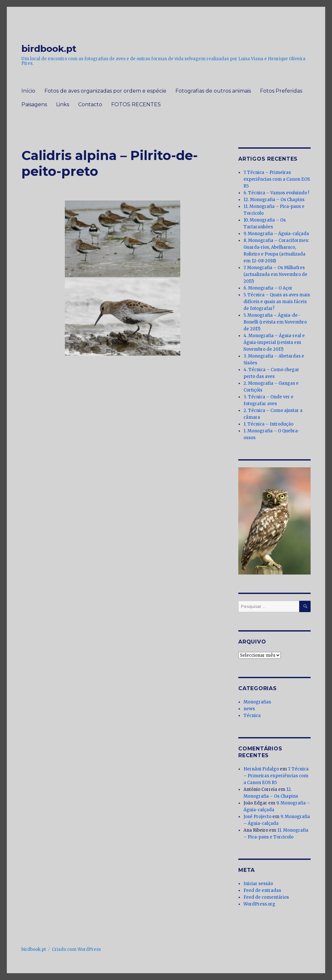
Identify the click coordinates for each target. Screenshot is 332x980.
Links (63, 104)
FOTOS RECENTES (136, 104)
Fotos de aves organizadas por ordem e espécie (105, 91)
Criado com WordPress (76, 949)
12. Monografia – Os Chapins (274, 200)
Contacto (90, 104)
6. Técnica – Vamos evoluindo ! (276, 193)
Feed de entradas (262, 890)
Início (28, 91)
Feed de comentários (266, 897)
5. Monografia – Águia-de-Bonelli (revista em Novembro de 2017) (275, 322)
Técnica (252, 716)
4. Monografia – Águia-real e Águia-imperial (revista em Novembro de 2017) (274, 342)
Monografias (257, 702)
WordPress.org (259, 904)
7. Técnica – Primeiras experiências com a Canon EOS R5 (277, 179)
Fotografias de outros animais (213, 91)
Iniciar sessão (258, 884)
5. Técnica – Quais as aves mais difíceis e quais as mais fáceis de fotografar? (277, 302)
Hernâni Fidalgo (261, 769)
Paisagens (34, 104)
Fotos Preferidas (281, 91)
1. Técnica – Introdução (268, 424)
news (249, 709)
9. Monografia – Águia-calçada (276, 234)
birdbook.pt (49, 49)
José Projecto (257, 817)
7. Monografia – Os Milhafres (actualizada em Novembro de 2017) (275, 274)
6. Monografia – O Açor (268, 288)
